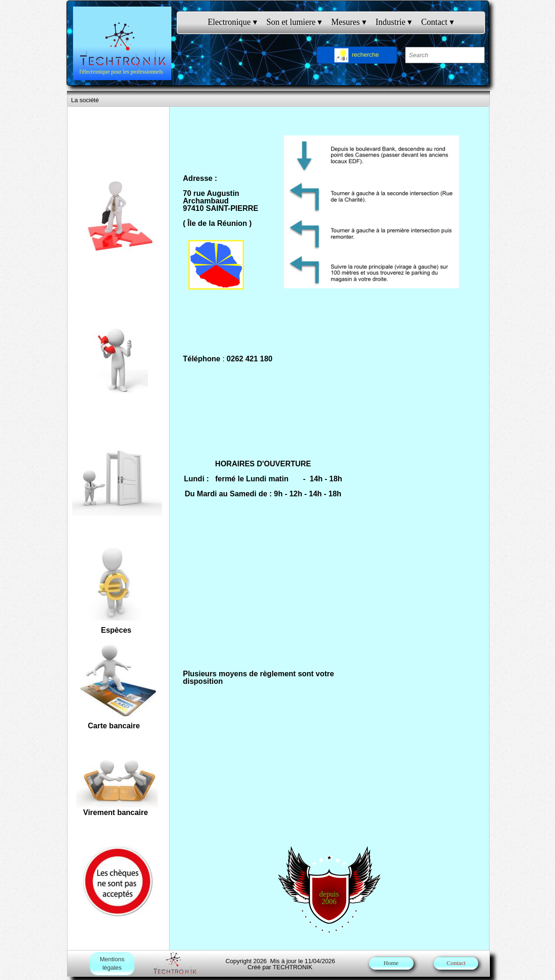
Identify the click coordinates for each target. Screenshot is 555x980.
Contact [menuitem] (437, 22)
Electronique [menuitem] (232, 22)
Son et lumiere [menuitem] (294, 22)
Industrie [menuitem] (394, 22)
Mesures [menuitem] (349, 22)
